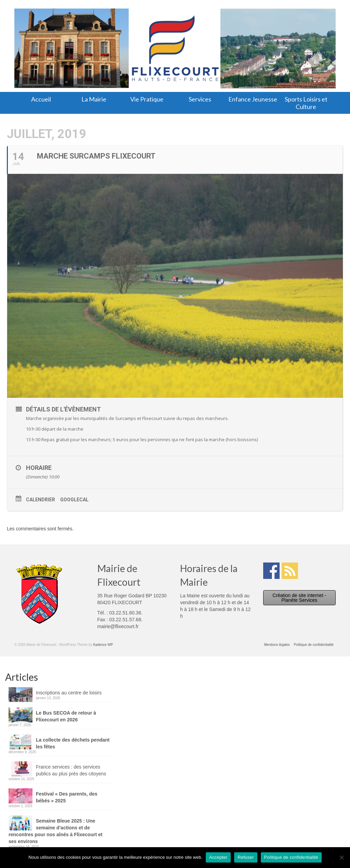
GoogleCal (74, 500)
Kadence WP (103, 645)
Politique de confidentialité (291, 857)
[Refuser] (341, 857)
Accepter (218, 857)
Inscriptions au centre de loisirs (69, 693)
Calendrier (41, 500)
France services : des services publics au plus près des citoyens (71, 770)
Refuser (246, 857)
